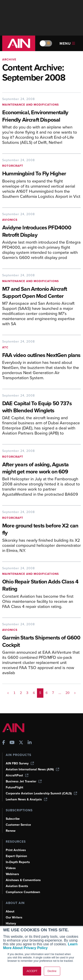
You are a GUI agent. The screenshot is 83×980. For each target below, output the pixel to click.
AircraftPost (17, 775)
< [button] (8, 693)
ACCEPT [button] (32, 971)
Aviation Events (17, 886)
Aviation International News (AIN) (32, 769)
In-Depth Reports (18, 862)
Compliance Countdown (23, 892)
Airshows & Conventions (23, 880)
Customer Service (18, 825)
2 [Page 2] (21, 693)
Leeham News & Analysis (26, 799)
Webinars (12, 874)
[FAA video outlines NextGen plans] (41, 356)
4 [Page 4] (34, 693)
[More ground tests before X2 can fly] (41, 530)
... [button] (60, 693)
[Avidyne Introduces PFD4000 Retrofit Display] (41, 232)
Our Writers (14, 917)
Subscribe (13, 819)
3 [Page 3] (27, 693)
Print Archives (16, 850)
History (11, 923)
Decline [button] (52, 971)
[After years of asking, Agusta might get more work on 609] (41, 469)
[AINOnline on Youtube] (12, 743)
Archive (9, 59)
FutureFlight (14, 787)
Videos (11, 868)
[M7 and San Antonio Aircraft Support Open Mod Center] (41, 293)
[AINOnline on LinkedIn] (30, 743)
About (10, 911)
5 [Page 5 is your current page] (40, 693)
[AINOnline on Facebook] (4, 743)
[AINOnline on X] (21, 743)
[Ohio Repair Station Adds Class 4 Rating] (41, 586)
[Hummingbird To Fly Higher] (41, 174)
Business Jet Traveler (24, 781)
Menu (67, 43)
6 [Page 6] (47, 693)
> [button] (75, 693)
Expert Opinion (16, 856)
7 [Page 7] (53, 693)
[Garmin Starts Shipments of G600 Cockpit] (41, 642)
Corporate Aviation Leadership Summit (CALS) (41, 793)
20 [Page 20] (68, 693)
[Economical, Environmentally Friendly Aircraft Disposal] (41, 116)
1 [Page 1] (14, 693)
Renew (11, 831)
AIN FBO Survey (20, 763)
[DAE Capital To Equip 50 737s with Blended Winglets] (41, 407)
